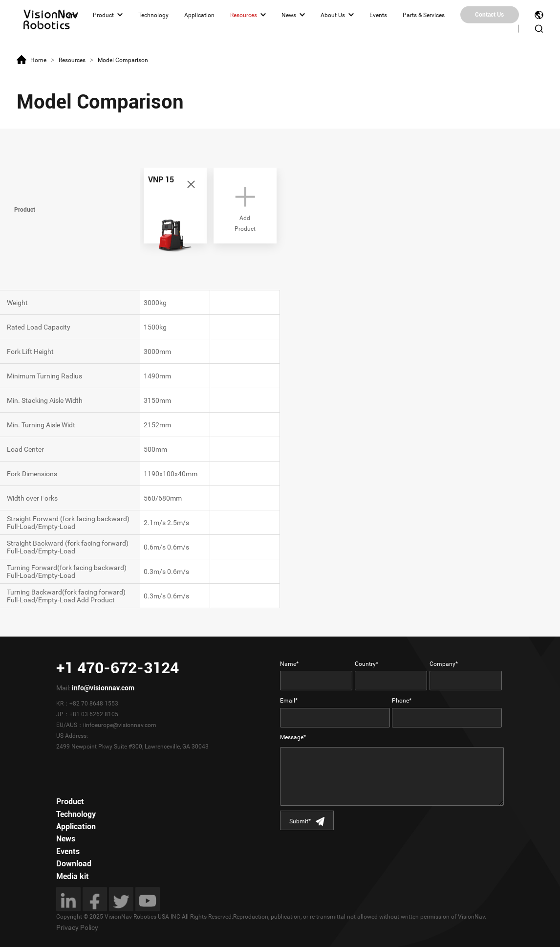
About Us (333, 15)
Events (378, 15)
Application (199, 15)
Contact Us (489, 15)
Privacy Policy (77, 927)
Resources (244, 15)
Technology (153, 15)
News (289, 15)
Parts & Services (424, 15)
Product (103, 15)
